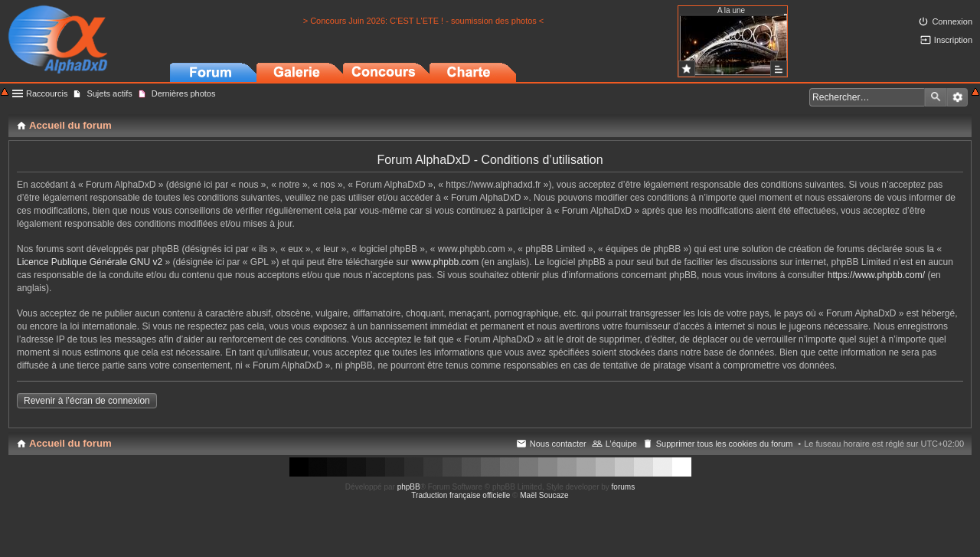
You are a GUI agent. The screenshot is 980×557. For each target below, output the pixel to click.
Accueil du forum (70, 443)
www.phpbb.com (445, 262)
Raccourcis (47, 93)
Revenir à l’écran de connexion (87, 401)
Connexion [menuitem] (952, 21)
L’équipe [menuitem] (621, 444)
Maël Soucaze (544, 495)
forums (624, 487)
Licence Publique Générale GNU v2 (90, 262)
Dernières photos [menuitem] (184, 93)
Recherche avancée (957, 97)
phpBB (409, 487)
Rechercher (936, 97)
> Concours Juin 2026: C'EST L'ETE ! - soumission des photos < (424, 21)
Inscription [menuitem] (953, 40)
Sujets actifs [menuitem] (109, 93)
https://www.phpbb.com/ (876, 275)
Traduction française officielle (461, 495)
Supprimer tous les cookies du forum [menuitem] (725, 444)
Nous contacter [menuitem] (558, 444)
